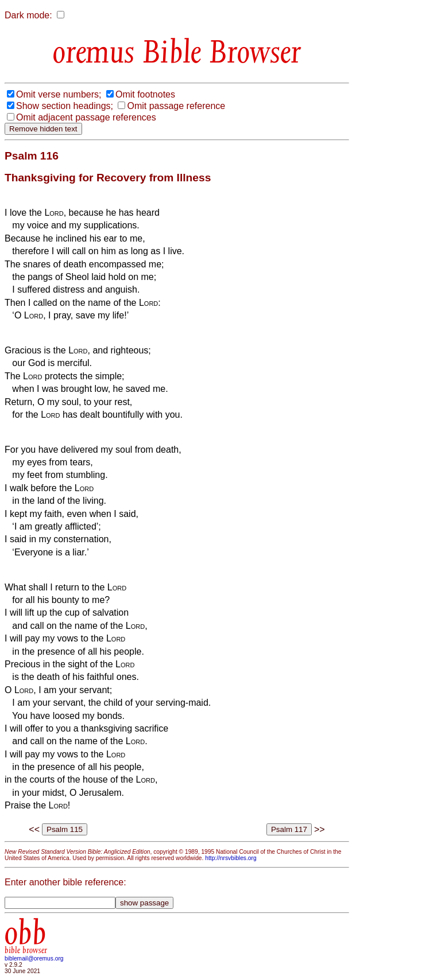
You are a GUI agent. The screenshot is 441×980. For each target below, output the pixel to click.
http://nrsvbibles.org (231, 858)
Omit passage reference (176, 106)
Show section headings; (65, 106)
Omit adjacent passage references (86, 117)
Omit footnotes (145, 94)
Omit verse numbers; (59, 94)
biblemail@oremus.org (34, 958)
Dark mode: (28, 15)
